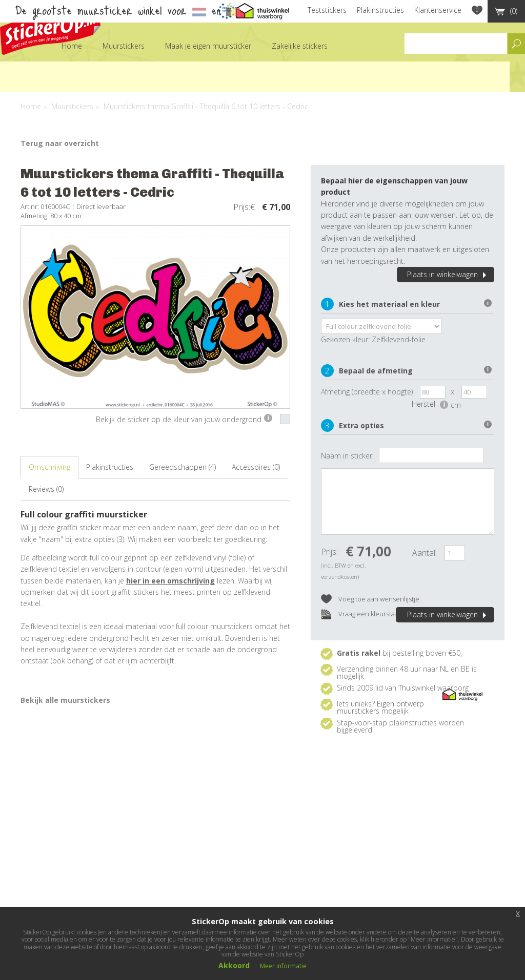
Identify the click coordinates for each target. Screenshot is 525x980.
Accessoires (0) (256, 467)
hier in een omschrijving (170, 581)
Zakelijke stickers (300, 46)
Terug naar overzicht (60, 143)
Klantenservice (438, 10)
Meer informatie (283, 966)
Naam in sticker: (347, 456)
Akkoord (234, 965)
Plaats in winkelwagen (448, 274)
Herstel (430, 404)
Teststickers (327, 10)
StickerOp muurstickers (50, 29)
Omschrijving (49, 467)
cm (456, 405)
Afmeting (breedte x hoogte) (367, 392)
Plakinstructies (380, 10)
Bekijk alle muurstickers (65, 700)
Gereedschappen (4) (183, 467)
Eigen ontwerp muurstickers (380, 707)
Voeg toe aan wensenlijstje (370, 600)
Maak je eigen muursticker (208, 46)
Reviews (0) (46, 489)
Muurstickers (124, 46)
